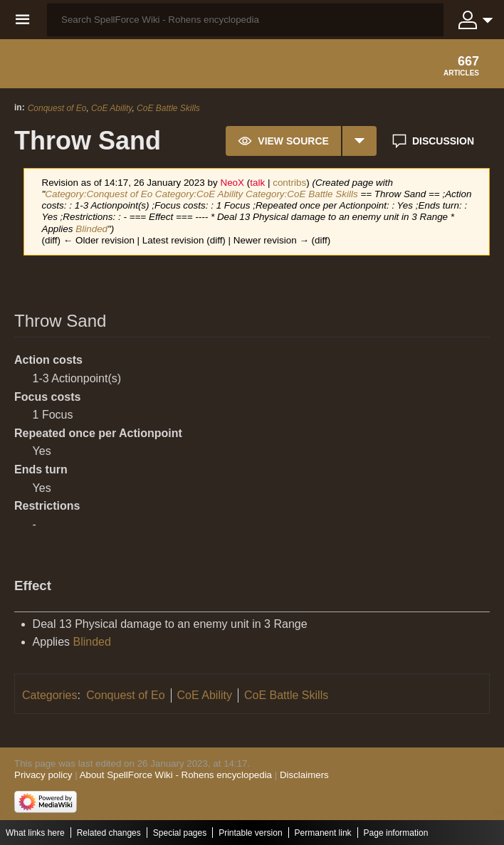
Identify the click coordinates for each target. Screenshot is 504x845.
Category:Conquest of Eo (99, 194)
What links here (35, 833)
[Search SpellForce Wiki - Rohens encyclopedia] (245, 20)
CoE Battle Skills (168, 108)
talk (257, 183)
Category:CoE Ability (199, 194)
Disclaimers (304, 775)
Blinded (91, 229)
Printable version (250, 833)
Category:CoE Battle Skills (302, 194)
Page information (396, 833)
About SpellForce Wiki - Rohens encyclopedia (176, 775)
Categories (49, 695)
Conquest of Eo (57, 108)
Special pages (180, 833)
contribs (289, 183)
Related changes (109, 833)
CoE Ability (111, 108)
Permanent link (323, 833)
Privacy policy (43, 775)
